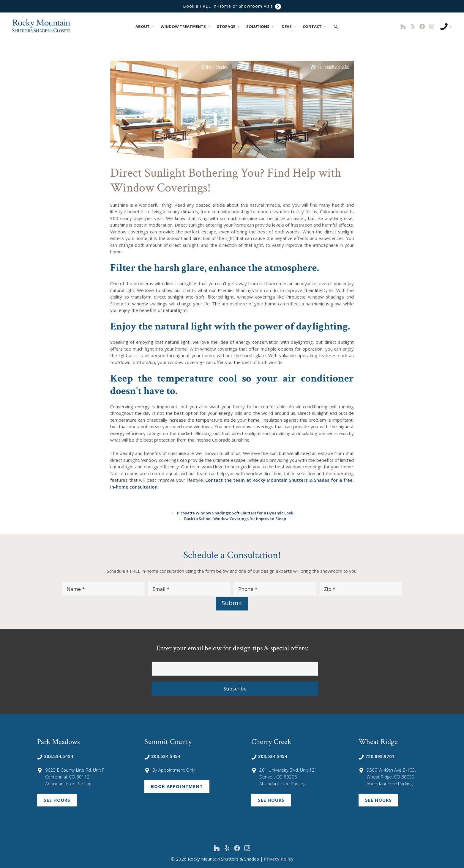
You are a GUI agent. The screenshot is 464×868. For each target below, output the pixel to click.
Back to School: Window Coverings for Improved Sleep (235, 519)
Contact (315, 27)
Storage (229, 27)
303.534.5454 (55, 756)
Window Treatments (186, 27)
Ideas (289, 27)
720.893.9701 (377, 756)
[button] (153, 27)
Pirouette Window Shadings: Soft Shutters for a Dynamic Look (235, 513)
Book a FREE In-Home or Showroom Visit (232, 6)
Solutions (261, 27)
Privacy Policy (279, 858)
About (146, 27)
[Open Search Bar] (336, 26)
